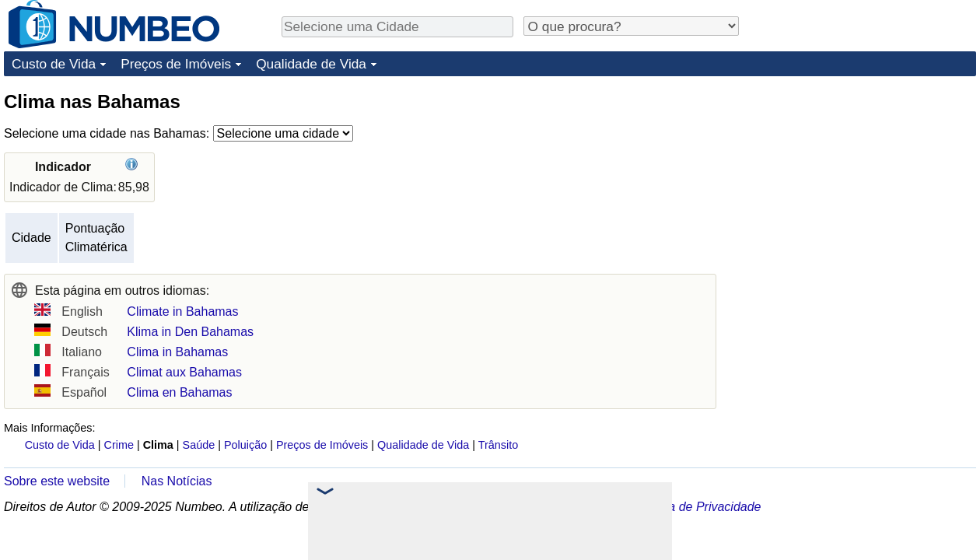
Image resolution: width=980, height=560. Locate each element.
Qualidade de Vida (311, 64)
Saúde (199, 445)
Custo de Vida (54, 64)
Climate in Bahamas (182, 311)
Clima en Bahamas (179, 392)
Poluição (245, 445)
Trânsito (498, 445)
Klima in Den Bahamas (190, 332)
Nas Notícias (177, 481)
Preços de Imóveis (176, 64)
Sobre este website (57, 481)
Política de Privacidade (698, 507)
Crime (119, 445)
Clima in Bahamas (177, 352)
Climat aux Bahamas (184, 372)
